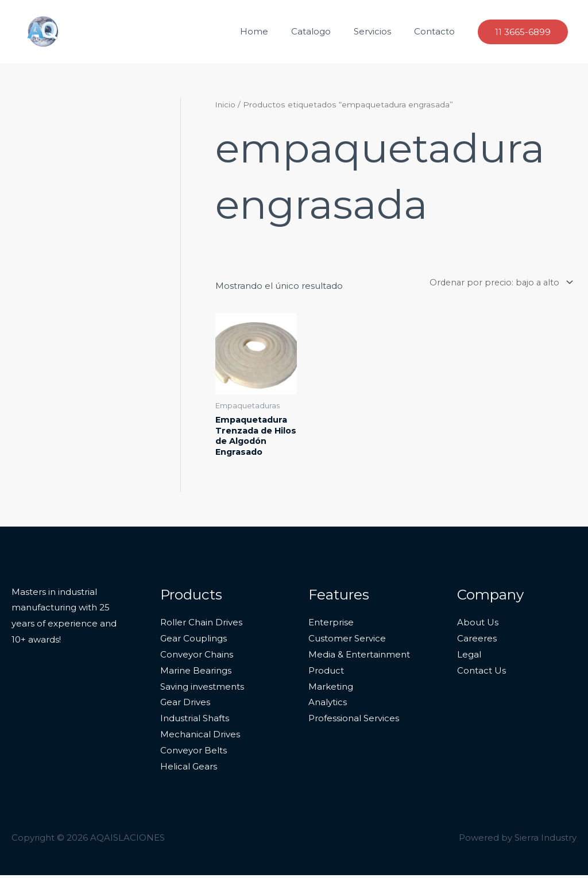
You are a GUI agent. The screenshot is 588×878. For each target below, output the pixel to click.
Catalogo (325, 31)
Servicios (381, 31)
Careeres (477, 641)
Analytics (328, 705)
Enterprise (331, 625)
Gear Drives (185, 705)
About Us (478, 625)
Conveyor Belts (194, 753)
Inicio (226, 105)
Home (274, 31)
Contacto (437, 31)
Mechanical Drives (200, 737)
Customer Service (347, 641)
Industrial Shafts (195, 721)
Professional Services (354, 721)
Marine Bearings (196, 673)
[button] (523, 32)
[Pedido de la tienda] (496, 283)
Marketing (331, 689)
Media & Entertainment (359, 657)
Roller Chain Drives (201, 625)
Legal (469, 657)
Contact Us (481, 673)
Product (326, 673)
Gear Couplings (194, 641)
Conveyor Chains (197, 657)
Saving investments (202, 689)
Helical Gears (189, 769)
